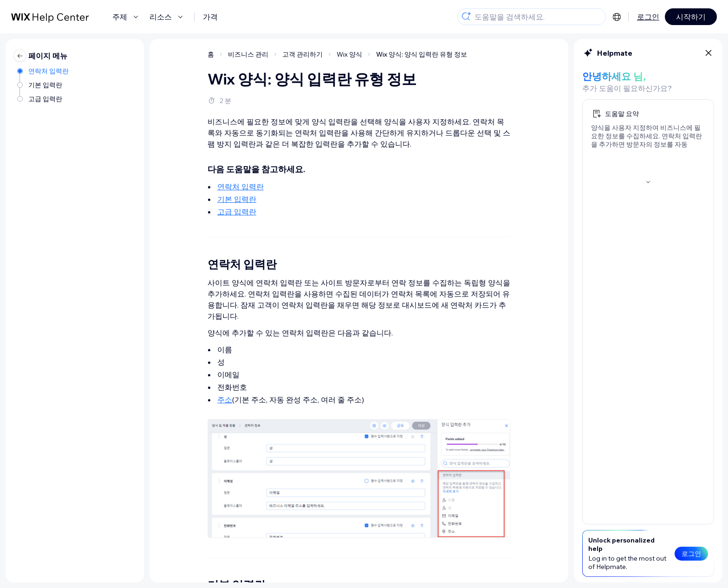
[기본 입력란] (44, 85)
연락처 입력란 (240, 187)
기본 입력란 (237, 199)
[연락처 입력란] (44, 71)
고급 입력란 (237, 212)
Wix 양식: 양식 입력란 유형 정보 (422, 54)
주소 (225, 400)
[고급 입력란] (44, 99)
